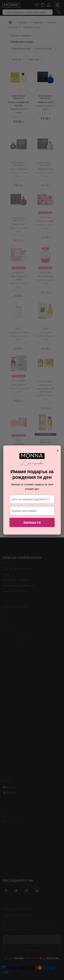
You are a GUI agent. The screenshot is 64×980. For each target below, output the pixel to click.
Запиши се (32, 522)
